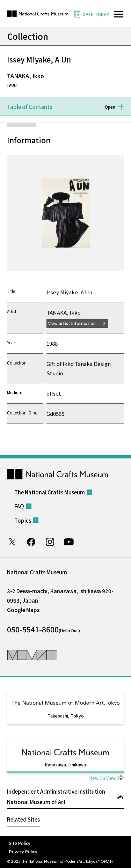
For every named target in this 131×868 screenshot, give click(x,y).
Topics (23, 520)
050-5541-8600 (33, 629)
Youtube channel (69, 542)
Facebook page (31, 542)
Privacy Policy (23, 851)
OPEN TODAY (96, 14)
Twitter (12, 542)
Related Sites (23, 819)
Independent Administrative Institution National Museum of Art (56, 797)
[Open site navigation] (119, 14)
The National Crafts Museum (50, 492)
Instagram (50, 542)
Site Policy (20, 843)
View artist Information (72, 323)
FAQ (19, 506)
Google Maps (23, 610)
